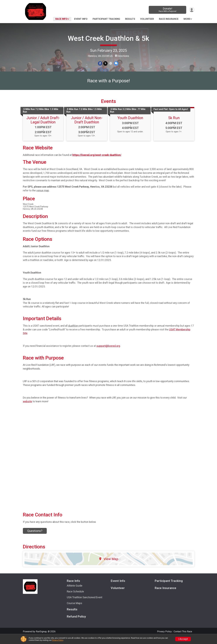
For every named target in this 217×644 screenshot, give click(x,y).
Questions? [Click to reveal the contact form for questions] (35, 538)
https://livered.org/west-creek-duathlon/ (97, 162)
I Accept (183, 639)
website (27, 408)
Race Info (61, 19)
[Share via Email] (111, 64)
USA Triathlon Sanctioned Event (85, 605)
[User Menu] (192, 10)
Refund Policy (76, 624)
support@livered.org (108, 353)
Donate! (167, 10)
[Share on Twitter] (105, 64)
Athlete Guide (75, 593)
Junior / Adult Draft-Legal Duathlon (43, 127)
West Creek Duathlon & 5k (109, 38)
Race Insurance (169, 19)
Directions (123, 56)
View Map (109, 566)
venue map (43, 198)
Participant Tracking (106, 19)
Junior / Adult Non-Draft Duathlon (87, 127)
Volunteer (147, 19)
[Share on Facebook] (100, 64)
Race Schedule (75, 599)
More (187, 19)
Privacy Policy (58, 640)
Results (130, 19)
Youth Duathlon (130, 125)
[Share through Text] (116, 64)
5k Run (174, 125)
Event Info (81, 19)
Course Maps (75, 610)
